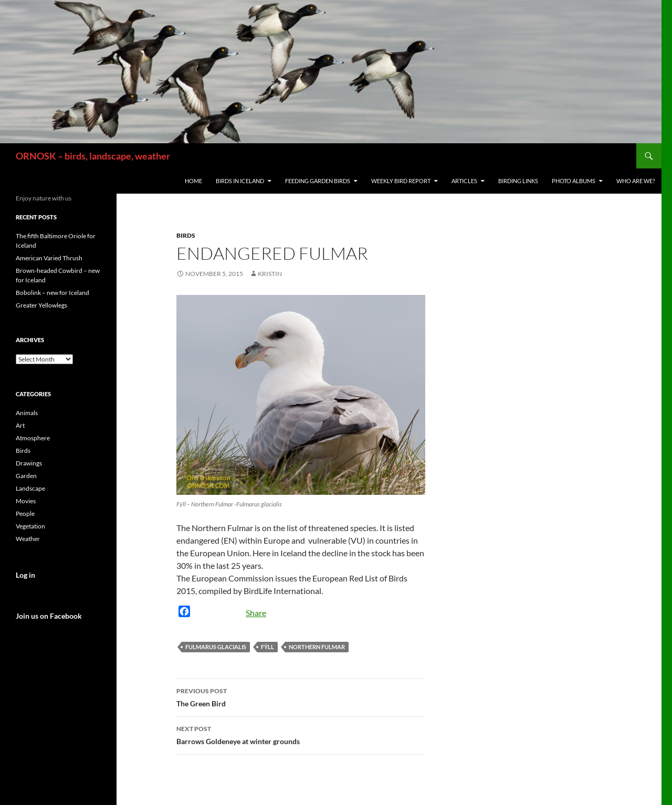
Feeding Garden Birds (318, 181)
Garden (26, 476)
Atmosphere (33, 438)
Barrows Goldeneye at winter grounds (301, 734)
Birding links (518, 181)
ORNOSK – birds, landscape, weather (93, 156)
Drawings (29, 463)
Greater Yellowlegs (41, 305)
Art (20, 425)
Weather (28, 539)
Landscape (30, 488)
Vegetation (30, 526)
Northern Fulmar (317, 647)
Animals (27, 413)
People (25, 513)
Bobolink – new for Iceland (52, 293)
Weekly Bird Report (401, 181)
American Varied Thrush (49, 258)
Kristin (270, 274)
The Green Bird (301, 696)
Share (256, 613)
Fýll (267, 647)
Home (193, 181)
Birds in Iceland (240, 181)
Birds (186, 235)
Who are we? (636, 181)
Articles (464, 181)
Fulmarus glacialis (216, 647)
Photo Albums (574, 181)
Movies (26, 501)
